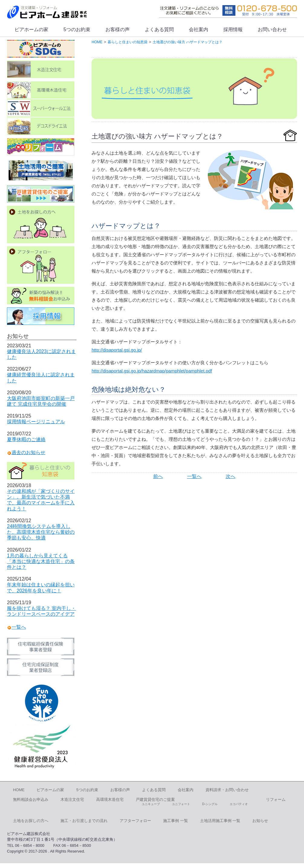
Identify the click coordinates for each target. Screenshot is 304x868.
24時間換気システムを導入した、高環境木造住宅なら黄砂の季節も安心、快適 (41, 532)
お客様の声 (118, 29)
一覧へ (194, 476)
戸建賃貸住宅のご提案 (155, 799)
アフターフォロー (135, 821)
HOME (19, 790)
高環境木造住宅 (110, 799)
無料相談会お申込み (31, 799)
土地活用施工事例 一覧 (220, 821)
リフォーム (276, 799)
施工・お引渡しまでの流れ (84, 821)
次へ (231, 476)
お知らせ (260, 821)
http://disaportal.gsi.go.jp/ (117, 350)
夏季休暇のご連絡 (26, 439)
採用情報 (233, 29)
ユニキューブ (151, 804)
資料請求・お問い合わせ (227, 790)
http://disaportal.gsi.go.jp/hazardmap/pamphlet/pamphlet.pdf (152, 371)
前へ (158, 476)
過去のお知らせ (28, 452)
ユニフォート (181, 804)
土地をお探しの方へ (31, 821)
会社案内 (199, 29)
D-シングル (210, 804)
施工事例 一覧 (176, 821)
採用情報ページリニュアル (36, 422)
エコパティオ (239, 804)
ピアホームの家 (31, 29)
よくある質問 (159, 29)
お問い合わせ (272, 29)
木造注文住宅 (72, 799)
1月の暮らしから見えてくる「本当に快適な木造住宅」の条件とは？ (41, 561)
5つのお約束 (77, 29)
